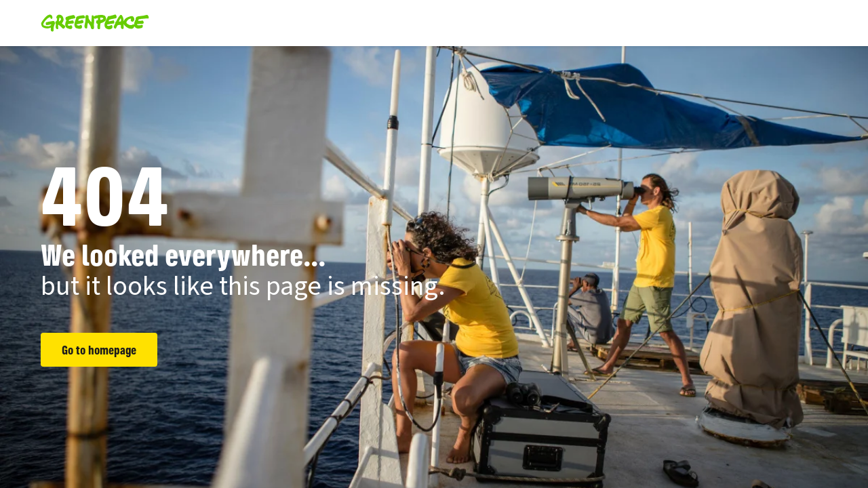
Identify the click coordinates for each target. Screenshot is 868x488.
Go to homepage (99, 350)
